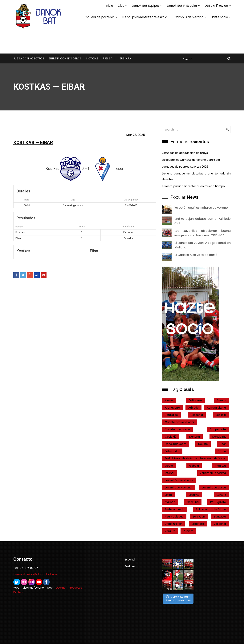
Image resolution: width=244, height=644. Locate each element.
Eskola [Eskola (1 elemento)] (222, 451)
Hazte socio (219, 17)
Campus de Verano (189, 17)
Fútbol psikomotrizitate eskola (144, 17)
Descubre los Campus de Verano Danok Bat (191, 160)
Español (130, 560)
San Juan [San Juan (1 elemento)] (199, 517)
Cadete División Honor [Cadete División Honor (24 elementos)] (180, 422)
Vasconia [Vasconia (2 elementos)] (220, 524)
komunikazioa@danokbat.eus (35, 574)
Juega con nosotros (29, 58)
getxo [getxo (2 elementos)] (169, 466)
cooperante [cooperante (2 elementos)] (218, 429)
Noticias (92, 58)
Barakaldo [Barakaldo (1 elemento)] (171, 415)
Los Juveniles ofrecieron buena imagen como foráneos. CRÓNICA (203, 233)
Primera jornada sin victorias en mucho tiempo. (194, 186)
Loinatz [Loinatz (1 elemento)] (221, 495)
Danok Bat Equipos (146, 6)
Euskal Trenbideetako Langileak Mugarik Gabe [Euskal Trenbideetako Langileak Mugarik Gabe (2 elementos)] (195, 458)
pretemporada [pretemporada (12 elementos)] (175, 509)
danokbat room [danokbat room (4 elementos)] (176, 444)
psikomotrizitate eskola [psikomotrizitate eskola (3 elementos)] (211, 509)
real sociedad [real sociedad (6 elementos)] (174, 517)
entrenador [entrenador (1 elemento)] (172, 451)
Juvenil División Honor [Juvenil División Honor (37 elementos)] (179, 480)
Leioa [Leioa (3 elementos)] (168, 495)
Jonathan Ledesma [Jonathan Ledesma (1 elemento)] (213, 473)
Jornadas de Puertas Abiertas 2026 (185, 167)
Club (121, 6)
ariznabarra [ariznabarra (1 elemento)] (172, 408)
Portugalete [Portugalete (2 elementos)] (218, 502)
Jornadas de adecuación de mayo (185, 153)
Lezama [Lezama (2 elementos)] (194, 495)
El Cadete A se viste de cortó (196, 255)
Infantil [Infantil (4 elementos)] (169, 473)
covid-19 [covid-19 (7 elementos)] (171, 437)
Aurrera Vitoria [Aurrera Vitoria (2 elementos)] (216, 408)
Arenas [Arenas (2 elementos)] (221, 400)
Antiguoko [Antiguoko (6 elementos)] (195, 400)
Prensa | (109, 58)
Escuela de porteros (100, 17)
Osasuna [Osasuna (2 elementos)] (193, 502)
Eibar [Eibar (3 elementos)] (223, 444)
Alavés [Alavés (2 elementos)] (169, 400)
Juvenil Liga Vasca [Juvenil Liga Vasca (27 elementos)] (214, 487)
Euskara (125, 58)
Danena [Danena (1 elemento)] (195, 437)
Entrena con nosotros (65, 58)
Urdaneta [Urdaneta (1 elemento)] (198, 524)
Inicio (109, 6)
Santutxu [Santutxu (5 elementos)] (220, 517)
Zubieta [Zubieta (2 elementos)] (188, 531)
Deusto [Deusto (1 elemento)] (203, 444)
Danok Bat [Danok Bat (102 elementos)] (219, 437)
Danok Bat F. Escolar (182, 6)
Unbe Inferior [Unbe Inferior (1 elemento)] (173, 524)
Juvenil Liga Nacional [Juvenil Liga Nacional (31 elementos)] (179, 487)
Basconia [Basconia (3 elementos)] (197, 415)
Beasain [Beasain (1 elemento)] (221, 415)
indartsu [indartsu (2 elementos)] (220, 466)
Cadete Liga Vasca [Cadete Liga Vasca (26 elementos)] (177, 429)
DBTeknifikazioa (216, 6)
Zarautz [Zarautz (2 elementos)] (170, 531)
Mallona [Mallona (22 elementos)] (170, 502)
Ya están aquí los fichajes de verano (201, 208)
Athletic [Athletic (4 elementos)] (193, 408)
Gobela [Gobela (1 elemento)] (194, 466)
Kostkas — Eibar (33, 143)
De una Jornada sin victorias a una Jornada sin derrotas (196, 176)
